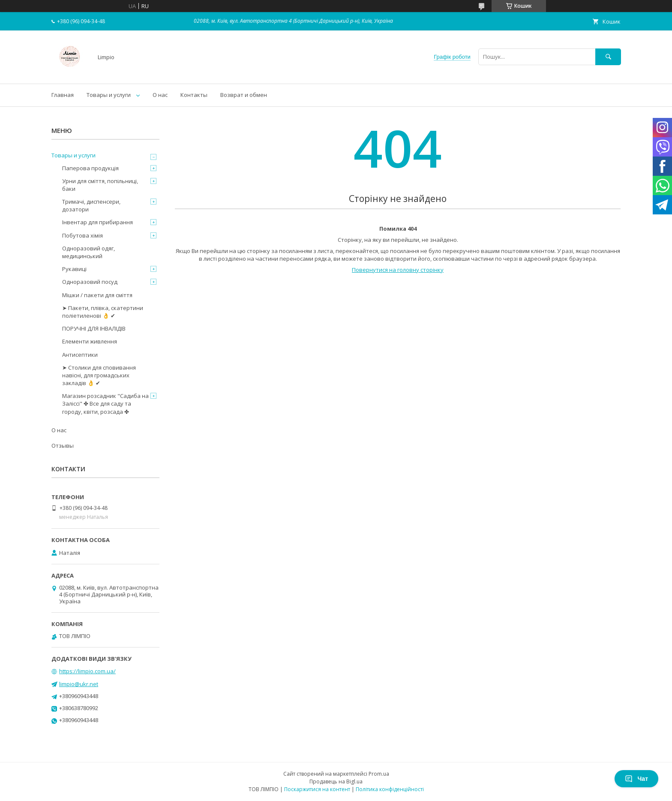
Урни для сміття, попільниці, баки (100, 185)
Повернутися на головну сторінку (398, 270)
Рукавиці (74, 269)
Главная (63, 95)
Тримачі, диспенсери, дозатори (91, 205)
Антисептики (80, 355)
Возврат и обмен (244, 95)
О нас (160, 95)
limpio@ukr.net (79, 684)
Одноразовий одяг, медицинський (88, 252)
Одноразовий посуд (90, 282)
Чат (636, 779)
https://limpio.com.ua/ (87, 671)
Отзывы (63, 446)
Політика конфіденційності (390, 789)
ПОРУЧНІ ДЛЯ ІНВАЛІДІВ (94, 328)
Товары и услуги (109, 95)
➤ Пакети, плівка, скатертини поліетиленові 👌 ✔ (103, 312)
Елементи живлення (90, 341)
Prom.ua (379, 774)
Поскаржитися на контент (317, 789)
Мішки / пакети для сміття (97, 295)
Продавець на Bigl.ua (336, 781)
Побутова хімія (82, 235)
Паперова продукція (90, 168)
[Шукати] (608, 57)
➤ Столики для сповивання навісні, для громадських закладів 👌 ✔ (99, 375)
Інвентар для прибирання (97, 222)
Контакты (194, 95)
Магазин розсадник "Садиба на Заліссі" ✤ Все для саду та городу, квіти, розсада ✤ (105, 404)
